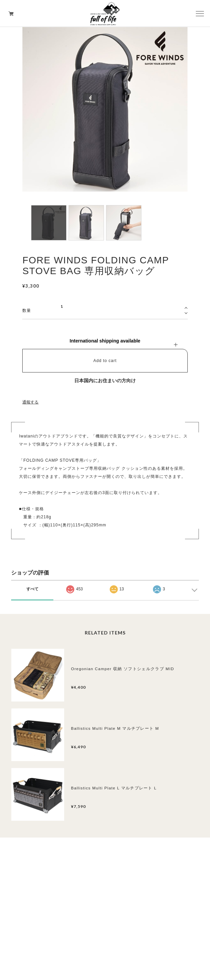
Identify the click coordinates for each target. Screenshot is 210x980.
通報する (30, 402)
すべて (32, 589)
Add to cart (105, 361)
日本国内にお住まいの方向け (105, 381)
